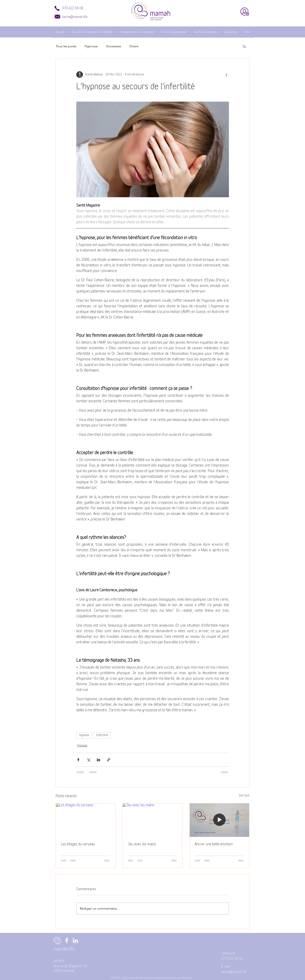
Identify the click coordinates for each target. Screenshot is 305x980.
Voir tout (244, 796)
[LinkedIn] (75, 940)
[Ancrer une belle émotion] (220, 820)
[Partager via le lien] (109, 760)
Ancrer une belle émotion (214, 844)
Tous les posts (66, 46)
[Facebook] (67, 940)
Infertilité (102, 735)
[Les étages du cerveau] (86, 820)
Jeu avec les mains (142, 844)
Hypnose (91, 46)
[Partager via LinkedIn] (98, 760)
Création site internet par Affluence (173, 978)
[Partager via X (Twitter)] (88, 760)
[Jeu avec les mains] (152, 820)
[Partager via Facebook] (78, 760)
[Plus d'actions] (226, 75)
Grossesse (114, 46)
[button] (244, 46)
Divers (134, 46)
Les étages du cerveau (78, 844)
